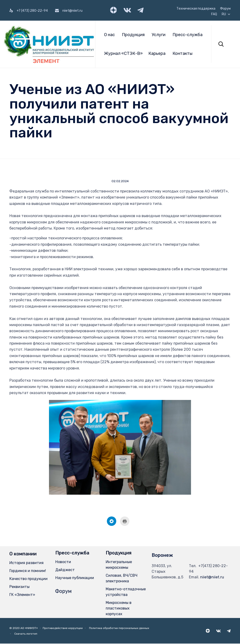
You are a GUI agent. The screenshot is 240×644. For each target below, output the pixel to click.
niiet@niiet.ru (212, 578)
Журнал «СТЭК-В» (123, 53)
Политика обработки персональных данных (119, 629)
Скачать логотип (26, 634)
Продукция (133, 35)
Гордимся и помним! (28, 571)
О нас (109, 35)
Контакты (182, 53)
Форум (225, 9)
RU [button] (226, 14)
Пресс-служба (187, 35)
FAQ (214, 14)
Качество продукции (28, 579)
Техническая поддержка (196, 9)
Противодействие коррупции (63, 629)
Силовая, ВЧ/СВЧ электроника (122, 579)
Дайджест (65, 570)
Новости (63, 562)
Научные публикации (75, 578)
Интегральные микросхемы (119, 565)
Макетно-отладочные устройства (126, 592)
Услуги (159, 35)
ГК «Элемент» (22, 595)
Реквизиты (19, 587)
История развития (26, 563)
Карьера (157, 53)
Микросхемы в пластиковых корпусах (119, 609)
